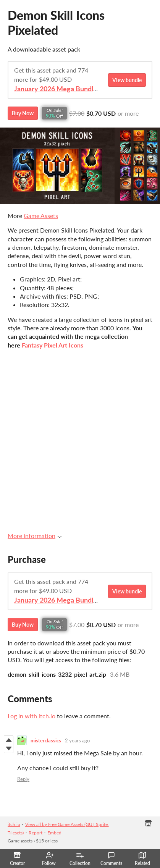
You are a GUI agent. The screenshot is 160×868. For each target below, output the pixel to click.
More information (35, 536)
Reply (23, 779)
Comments (111, 859)
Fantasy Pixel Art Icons (53, 345)
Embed (54, 833)
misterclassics (46, 740)
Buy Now (23, 113)
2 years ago (77, 740)
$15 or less (47, 841)
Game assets (20, 841)
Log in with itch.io (32, 716)
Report (36, 833)
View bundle (127, 80)
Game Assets (41, 216)
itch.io (14, 824)
